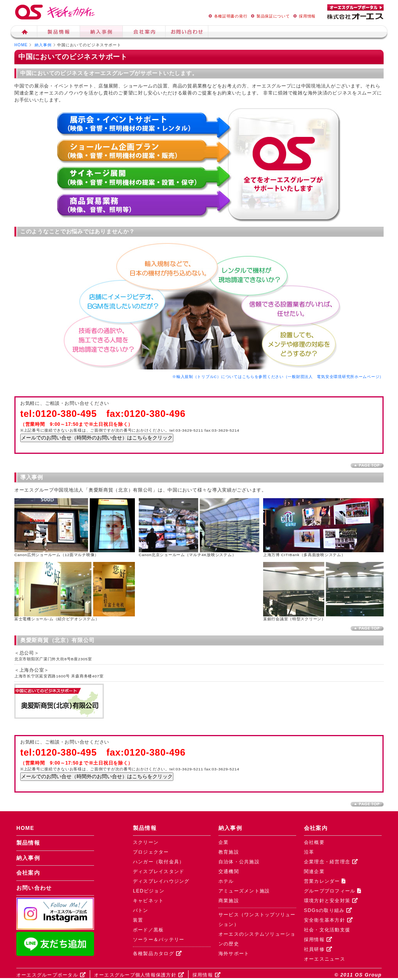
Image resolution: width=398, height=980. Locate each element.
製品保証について (269, 16)
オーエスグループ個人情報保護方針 (139, 975)
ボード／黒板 (148, 930)
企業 (224, 842)
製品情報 (59, 33)
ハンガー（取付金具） (159, 862)
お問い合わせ (34, 888)
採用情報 (303, 16)
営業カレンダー (325, 881)
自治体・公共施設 (239, 862)
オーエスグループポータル (51, 975)
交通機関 (229, 871)
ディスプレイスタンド (159, 871)
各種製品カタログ (157, 954)
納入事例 (101, 33)
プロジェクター (151, 852)
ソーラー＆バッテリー (159, 940)
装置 (138, 920)
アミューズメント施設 (244, 891)
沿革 (309, 852)
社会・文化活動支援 (327, 930)
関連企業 (314, 871)
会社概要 (314, 842)
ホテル (226, 881)
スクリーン (146, 842)
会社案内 (144, 33)
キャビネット (148, 901)
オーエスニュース (325, 959)
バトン (141, 910)
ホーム (24, 33)
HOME (21, 45)
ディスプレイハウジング (161, 881)
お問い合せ (187, 33)
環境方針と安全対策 (331, 901)
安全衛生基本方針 (328, 920)
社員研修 (318, 949)
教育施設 (229, 852)
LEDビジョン (149, 891)
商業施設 (229, 901)
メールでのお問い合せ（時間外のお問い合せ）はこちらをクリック (97, 438)
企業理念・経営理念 (331, 862)
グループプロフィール (333, 891)
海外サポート (234, 954)
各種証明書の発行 (227, 16)
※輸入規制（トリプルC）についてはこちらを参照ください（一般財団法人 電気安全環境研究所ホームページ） (278, 377)
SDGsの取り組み (328, 910)
